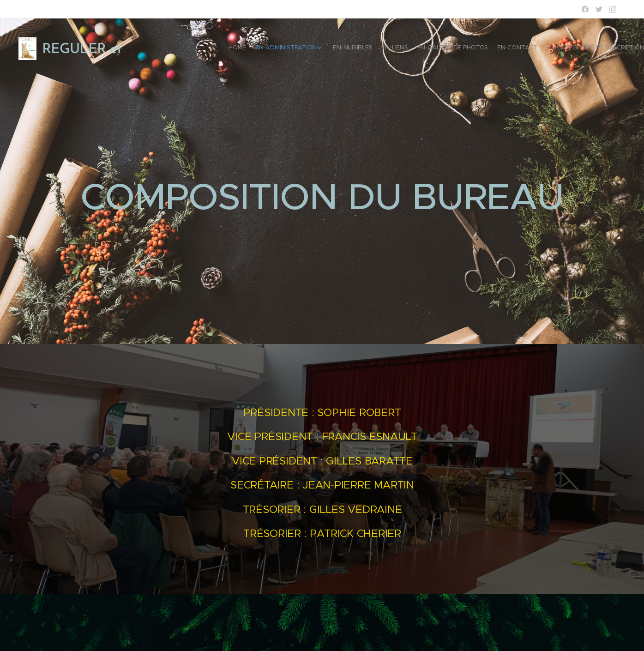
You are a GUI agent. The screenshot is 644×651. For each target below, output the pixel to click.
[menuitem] (546, 48)
